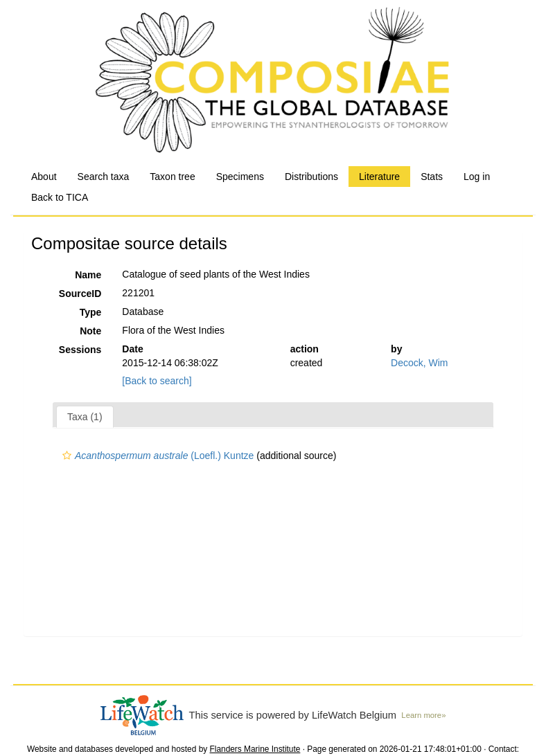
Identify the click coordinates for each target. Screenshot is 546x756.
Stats (432, 177)
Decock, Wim (419, 363)
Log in (477, 177)
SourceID (80, 294)
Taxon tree (172, 177)
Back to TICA (60, 197)
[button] (67, 456)
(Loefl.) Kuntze (156, 456)
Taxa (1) (85, 417)
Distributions (311, 177)
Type (91, 312)
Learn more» (423, 715)
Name (88, 275)
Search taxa (104, 177)
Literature (379, 177)
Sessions (80, 350)
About (44, 177)
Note (90, 331)
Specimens (240, 177)
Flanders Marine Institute (255, 749)
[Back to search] (157, 381)
